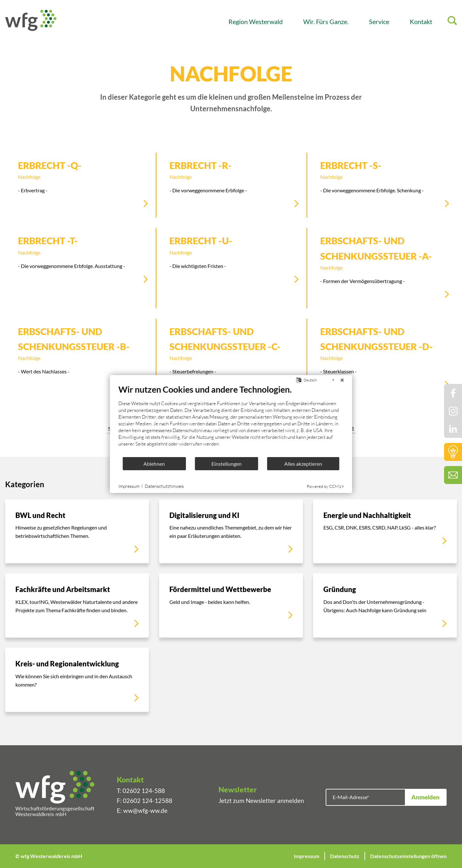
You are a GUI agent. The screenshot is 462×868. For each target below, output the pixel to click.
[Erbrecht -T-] (80, 260)
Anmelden (425, 797)
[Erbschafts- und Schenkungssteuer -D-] (382, 359)
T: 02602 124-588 (141, 791)
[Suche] (452, 22)
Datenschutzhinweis (164, 486)
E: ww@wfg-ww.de (142, 810)
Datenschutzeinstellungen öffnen (408, 856)
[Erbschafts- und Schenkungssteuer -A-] (382, 268)
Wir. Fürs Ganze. (326, 21)
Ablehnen (154, 464)
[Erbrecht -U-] (231, 260)
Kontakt (421, 21)
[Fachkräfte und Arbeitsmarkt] (77, 605)
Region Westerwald (256, 21)
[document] (231, 420)
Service (379, 21)
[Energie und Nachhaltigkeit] (385, 531)
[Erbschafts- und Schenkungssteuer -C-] (231, 359)
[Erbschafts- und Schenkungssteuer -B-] (80, 359)
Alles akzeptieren (303, 464)
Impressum (307, 856)
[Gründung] (385, 605)
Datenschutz (345, 856)
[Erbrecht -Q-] (80, 185)
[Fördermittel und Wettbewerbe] (231, 605)
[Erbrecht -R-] (231, 185)
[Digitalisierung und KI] (231, 531)
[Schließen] (342, 380)
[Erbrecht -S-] (382, 185)
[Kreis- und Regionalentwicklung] (77, 680)
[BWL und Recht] (77, 531)
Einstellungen (227, 464)
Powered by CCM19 (325, 486)
